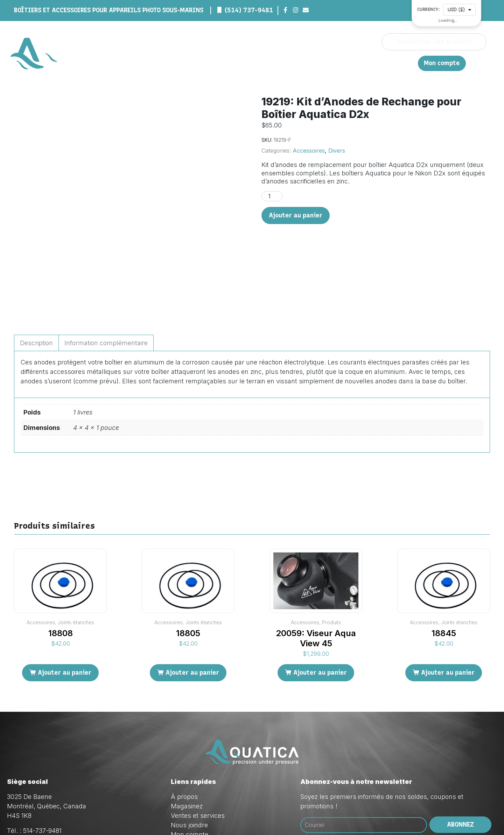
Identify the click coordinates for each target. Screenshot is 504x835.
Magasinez (313, 63)
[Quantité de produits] (272, 196)
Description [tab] (36, 272)
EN (409, 63)
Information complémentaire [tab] (106, 272)
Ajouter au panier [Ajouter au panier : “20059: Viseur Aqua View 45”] (320, 601)
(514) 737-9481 (249, 10)
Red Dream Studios (211, 818)
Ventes (346, 63)
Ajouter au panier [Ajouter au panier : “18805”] (192, 601)
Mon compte (442, 63)
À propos (278, 63)
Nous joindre (381, 63)
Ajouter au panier (296, 215)
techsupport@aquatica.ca (73, 788)
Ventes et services (198, 745)
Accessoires (309, 151)
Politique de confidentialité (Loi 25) (220, 773)
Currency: (429, 10)
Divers (337, 151)
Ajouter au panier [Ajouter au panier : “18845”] (448, 601)
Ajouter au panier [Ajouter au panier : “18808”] (65, 601)
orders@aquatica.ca (65, 779)
